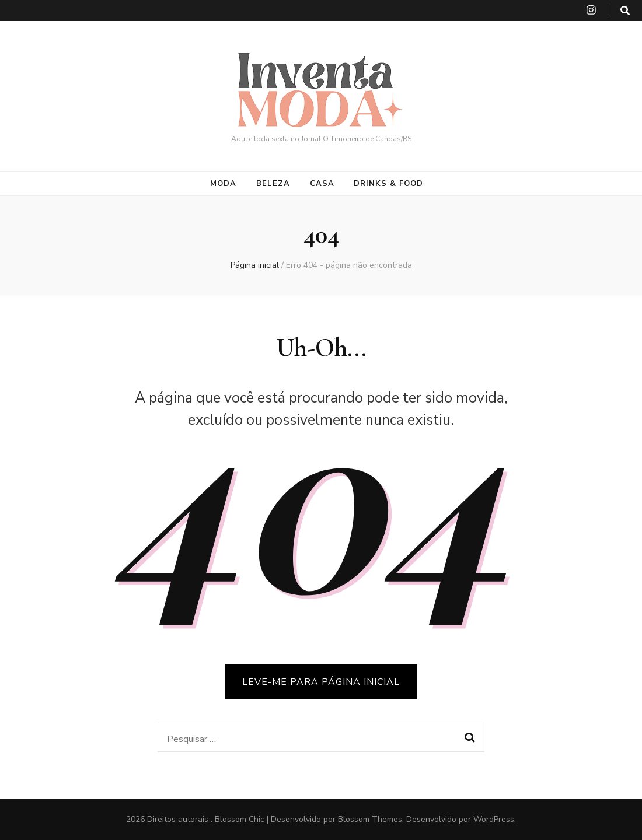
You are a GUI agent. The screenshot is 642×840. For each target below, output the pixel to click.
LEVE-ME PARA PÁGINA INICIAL (321, 682)
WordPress (494, 819)
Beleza (273, 184)
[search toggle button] (625, 11)
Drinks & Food (388, 184)
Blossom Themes (370, 819)
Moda (223, 184)
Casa (322, 184)
